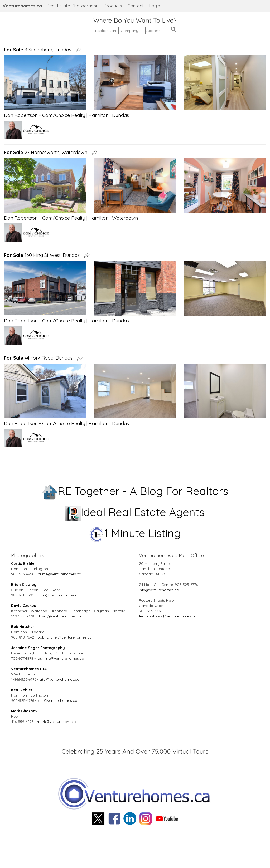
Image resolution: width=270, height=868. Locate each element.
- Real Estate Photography (50, 6)
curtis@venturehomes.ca (60, 574)
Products (113, 6)
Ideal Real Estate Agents (135, 512)
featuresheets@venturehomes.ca (168, 616)
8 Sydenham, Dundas (39, 50)
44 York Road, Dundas (40, 358)
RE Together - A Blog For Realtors (135, 491)
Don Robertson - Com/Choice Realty (45, 115)
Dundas (120, 115)
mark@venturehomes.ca (58, 722)
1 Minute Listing (135, 533)
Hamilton (99, 115)
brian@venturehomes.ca (58, 595)
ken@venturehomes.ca (57, 700)
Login (155, 6)
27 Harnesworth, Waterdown (47, 152)
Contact (136, 6)
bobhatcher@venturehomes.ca (65, 637)
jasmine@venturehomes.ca (60, 658)
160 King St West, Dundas (43, 255)
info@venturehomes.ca (159, 590)
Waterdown (125, 218)
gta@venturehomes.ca (59, 679)
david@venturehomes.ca (59, 616)
